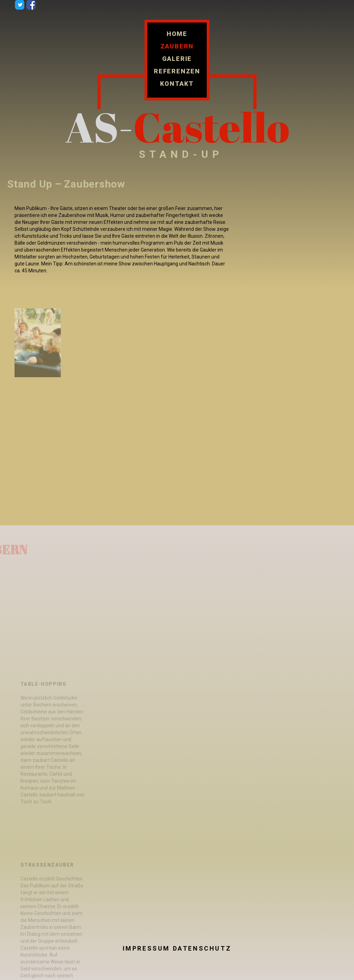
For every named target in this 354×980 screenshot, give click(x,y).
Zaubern (177, 46)
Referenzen (177, 71)
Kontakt (177, 84)
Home (177, 34)
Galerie (177, 59)
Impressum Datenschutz (177, 948)
